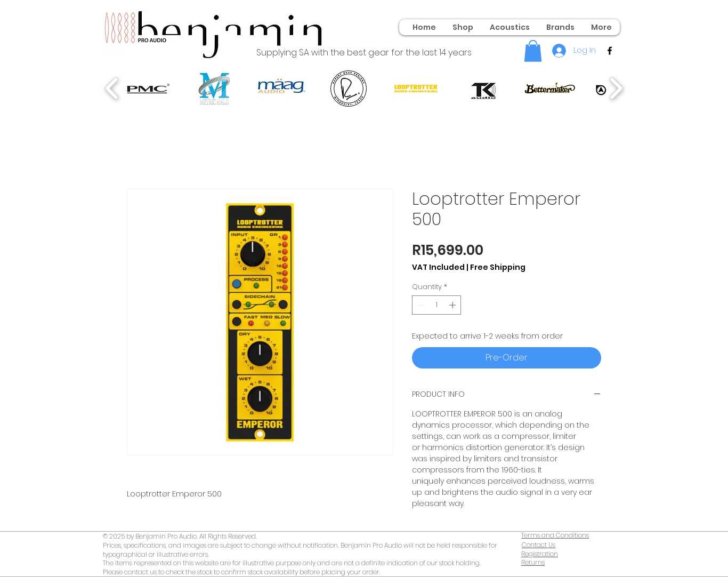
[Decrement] (420, 305)
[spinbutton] (437, 305)
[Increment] (454, 305)
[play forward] (616, 89)
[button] (533, 51)
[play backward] (112, 89)
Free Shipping (498, 267)
